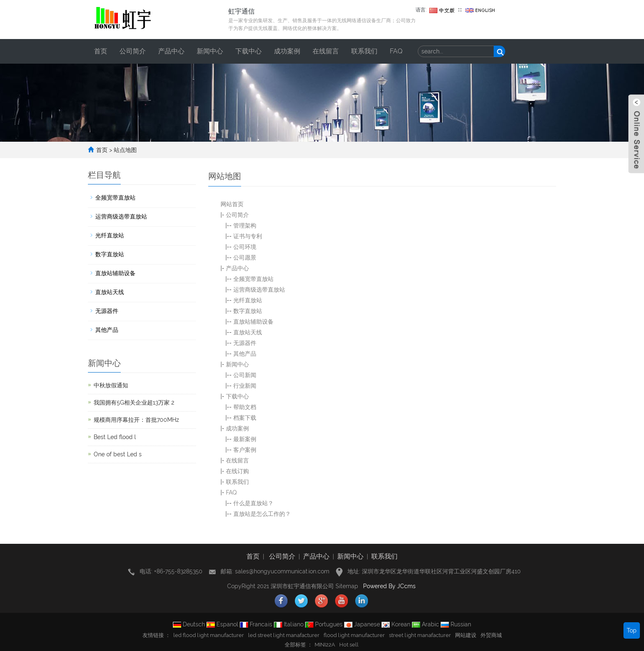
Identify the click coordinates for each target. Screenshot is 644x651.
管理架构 (245, 225)
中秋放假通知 (111, 385)
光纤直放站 (248, 300)
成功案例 (287, 51)
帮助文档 (245, 407)
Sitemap (347, 586)
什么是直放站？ (253, 503)
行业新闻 (245, 386)
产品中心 (171, 51)
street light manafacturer (420, 635)
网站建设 (466, 635)
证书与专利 (248, 236)
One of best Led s (118, 454)
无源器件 (245, 343)
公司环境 (245, 247)
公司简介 (133, 51)
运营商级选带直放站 (259, 290)
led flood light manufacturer (209, 635)
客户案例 (245, 450)
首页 (101, 51)
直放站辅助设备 (253, 322)
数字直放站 (248, 311)
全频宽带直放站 (253, 279)
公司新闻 (245, 375)
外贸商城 (491, 635)
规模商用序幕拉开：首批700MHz (136, 420)
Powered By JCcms (390, 586)
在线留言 (326, 51)
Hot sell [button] (349, 645)
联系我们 (364, 51)
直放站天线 (248, 332)
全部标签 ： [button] (299, 645)
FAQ (396, 51)
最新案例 (245, 439)
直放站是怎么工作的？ (262, 514)
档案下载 (245, 418)
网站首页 (232, 204)
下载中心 (248, 51)
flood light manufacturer (354, 635)
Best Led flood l (115, 437)
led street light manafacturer (284, 635)
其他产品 (245, 354)
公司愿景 (245, 258)
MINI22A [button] (325, 645)
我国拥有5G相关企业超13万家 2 (134, 403)
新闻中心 (210, 51)
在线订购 (237, 471)
